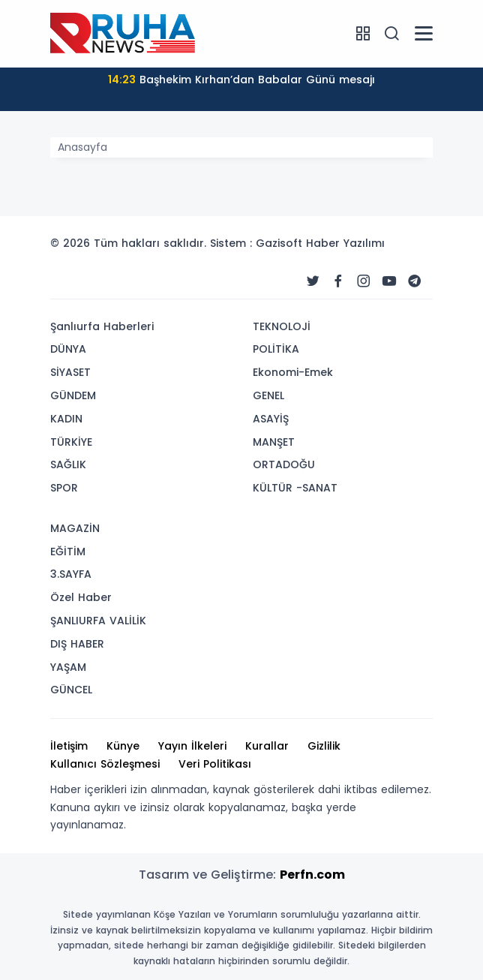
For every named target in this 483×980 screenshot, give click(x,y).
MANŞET (274, 442)
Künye (123, 746)
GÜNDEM (73, 395)
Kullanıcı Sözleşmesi (105, 764)
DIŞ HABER (77, 644)
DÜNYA (68, 349)
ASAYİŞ (271, 419)
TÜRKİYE (71, 442)
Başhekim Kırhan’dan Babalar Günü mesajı (241, 80)
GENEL (268, 395)
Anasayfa (82, 147)
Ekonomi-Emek (293, 372)
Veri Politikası (215, 764)
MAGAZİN (75, 528)
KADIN (66, 419)
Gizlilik (324, 746)
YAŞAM (68, 667)
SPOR (64, 488)
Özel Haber (81, 597)
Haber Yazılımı (345, 243)
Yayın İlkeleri (192, 746)
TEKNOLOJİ (282, 326)
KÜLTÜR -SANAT (295, 488)
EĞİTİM (68, 552)
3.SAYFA (71, 574)
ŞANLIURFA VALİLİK (98, 621)
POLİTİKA (276, 349)
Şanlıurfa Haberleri (102, 326)
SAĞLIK (68, 464)
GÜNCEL (71, 690)
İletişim (69, 746)
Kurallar (267, 746)
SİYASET (70, 372)
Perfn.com (312, 875)
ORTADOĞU (284, 464)
